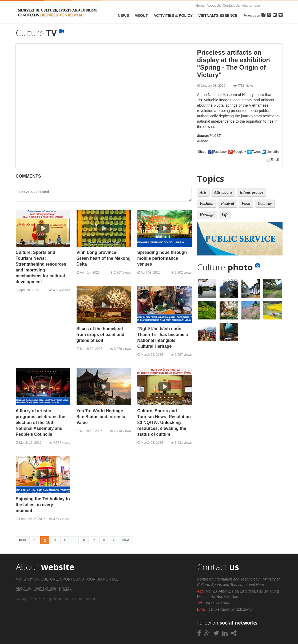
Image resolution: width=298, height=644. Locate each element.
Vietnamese (251, 5)
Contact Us (231, 5)
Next (126, 540)
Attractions (223, 192)
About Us (214, 5)
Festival (227, 203)
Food (246, 203)
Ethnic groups (252, 192)
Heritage (207, 215)
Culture (229, 267)
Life (225, 215)
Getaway (265, 203)
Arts (203, 192)
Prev (23, 540)
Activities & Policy (173, 15)
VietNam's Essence (218, 15)
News (124, 15)
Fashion (207, 203)
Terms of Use (45, 588)
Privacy (65, 588)
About (141, 15)
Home (200, 5)
